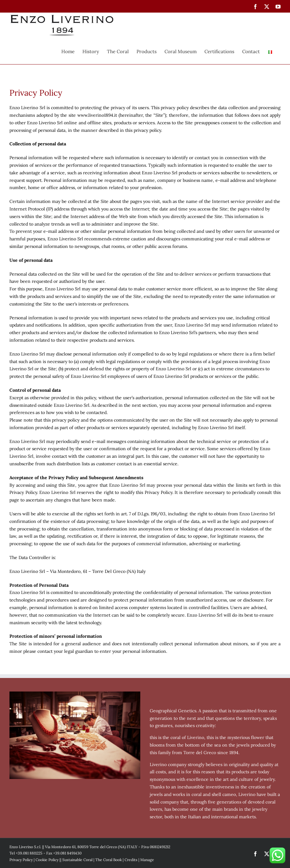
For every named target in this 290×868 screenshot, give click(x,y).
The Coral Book (109, 860)
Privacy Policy (21, 860)
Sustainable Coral (77, 860)
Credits (131, 860)
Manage (147, 860)
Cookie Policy (47, 860)
